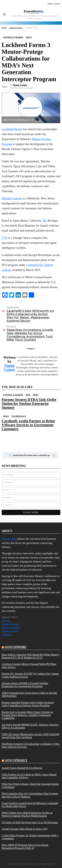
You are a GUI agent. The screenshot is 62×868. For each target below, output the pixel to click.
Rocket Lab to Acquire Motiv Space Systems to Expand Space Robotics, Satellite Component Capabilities (27, 715)
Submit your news (10, 631)
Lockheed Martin (12, 129)
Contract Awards (13, 395)
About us (6, 621)
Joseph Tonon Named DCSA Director (22, 768)
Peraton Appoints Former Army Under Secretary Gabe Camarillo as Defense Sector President (28, 704)
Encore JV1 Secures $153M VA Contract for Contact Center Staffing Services (30, 675)
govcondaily (16, 760)
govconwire (16, 647)
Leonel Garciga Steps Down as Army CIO (24, 829)
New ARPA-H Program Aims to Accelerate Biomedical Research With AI (25, 846)
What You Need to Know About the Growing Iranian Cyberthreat (30, 786)
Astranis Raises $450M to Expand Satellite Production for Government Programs (25, 685)
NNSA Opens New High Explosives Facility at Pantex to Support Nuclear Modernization (27, 814)
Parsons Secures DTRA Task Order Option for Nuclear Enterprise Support (29, 403)
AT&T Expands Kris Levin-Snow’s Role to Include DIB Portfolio (29, 694)
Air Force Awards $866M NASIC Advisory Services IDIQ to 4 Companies (30, 726)
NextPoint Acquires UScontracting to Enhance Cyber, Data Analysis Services (31, 745)
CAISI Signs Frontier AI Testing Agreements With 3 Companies (30, 837)
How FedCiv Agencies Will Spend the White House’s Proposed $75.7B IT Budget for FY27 (31, 656)
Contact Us (7, 635)
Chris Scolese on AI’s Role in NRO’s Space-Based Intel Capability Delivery (29, 776)
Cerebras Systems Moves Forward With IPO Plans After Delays (29, 666)
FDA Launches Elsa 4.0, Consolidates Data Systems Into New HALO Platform (30, 795)
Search (54, 456)
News (36, 395)
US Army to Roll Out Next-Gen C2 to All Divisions (30, 822)
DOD (28, 395)
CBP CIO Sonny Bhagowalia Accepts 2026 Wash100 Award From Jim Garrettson (30, 736)
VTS (4, 238)
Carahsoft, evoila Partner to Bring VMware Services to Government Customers (28, 425)
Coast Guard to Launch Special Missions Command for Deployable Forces (30, 805)
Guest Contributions (11, 628)
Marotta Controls (12, 198)
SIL (44, 221)
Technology (19, 416)
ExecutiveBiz (9, 539)
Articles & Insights (10, 624)
